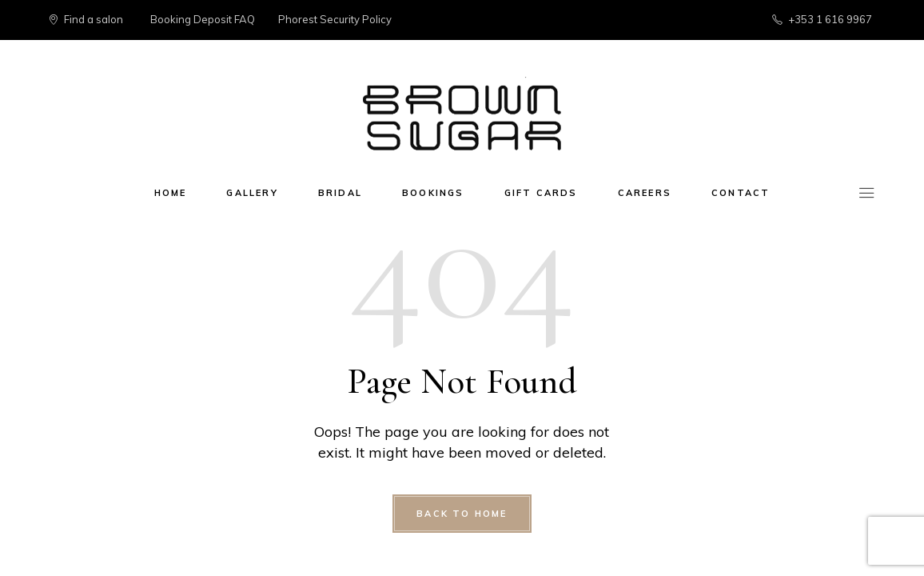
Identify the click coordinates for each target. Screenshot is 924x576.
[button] (890, 22)
